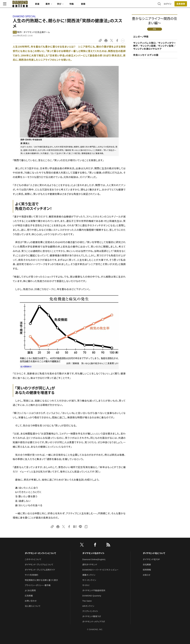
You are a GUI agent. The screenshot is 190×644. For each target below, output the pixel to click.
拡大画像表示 (26, 367)
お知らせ (147, 575)
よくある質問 (30, 591)
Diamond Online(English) (94, 559)
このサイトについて (33, 559)
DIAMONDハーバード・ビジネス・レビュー (100, 570)
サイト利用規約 (31, 575)
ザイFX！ (86, 585)
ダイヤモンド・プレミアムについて (39, 565)
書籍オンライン (89, 575)
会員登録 (171, 5)
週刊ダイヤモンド (90, 565)
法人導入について (33, 606)
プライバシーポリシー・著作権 (38, 585)
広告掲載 (29, 596)
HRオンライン (88, 606)
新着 (47, 5)
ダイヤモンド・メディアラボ (94, 622)
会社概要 (147, 565)
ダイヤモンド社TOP (151, 559)
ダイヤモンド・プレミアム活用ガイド (40, 570)
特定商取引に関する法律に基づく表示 (41, 580)
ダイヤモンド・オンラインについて (40, 553)
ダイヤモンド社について (154, 553)
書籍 (93, 5)
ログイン (158, 5)
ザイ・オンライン (89, 580)
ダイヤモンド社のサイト (93, 553)
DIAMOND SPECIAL (24, 16)
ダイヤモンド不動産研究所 (94, 591)
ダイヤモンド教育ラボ (92, 616)
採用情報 (147, 570)
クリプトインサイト (90, 611)
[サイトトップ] (27, 5)
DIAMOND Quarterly (92, 596)
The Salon (87, 601)
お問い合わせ (31, 601)
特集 (81, 5)
